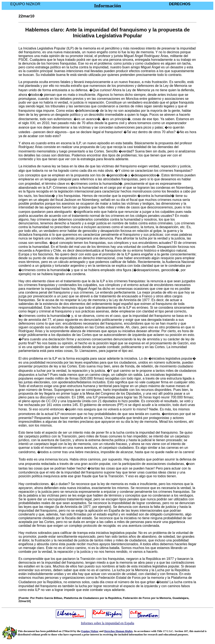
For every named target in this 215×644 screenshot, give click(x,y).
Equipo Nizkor (90, 631)
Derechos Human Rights (118, 631)
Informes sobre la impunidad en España (107, 623)
